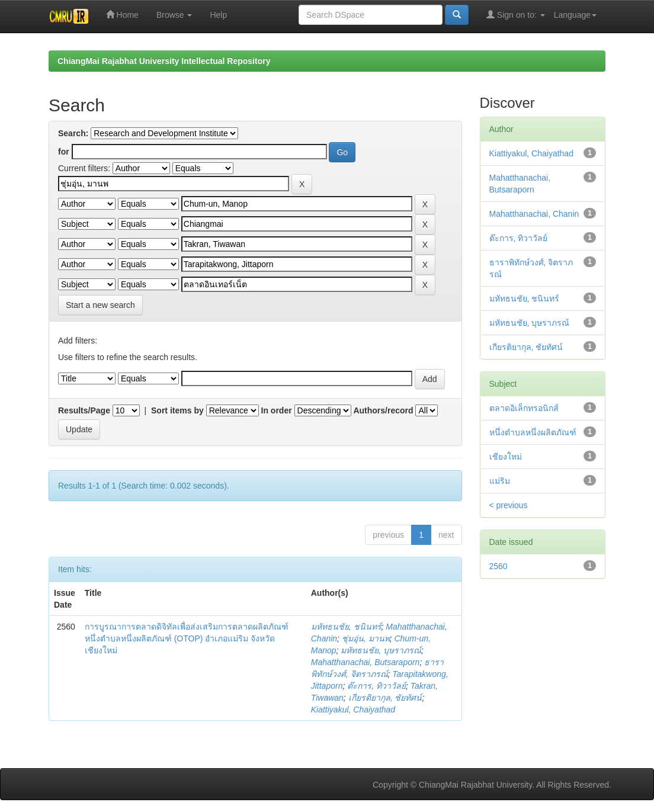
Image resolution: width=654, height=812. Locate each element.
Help (218, 15)
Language (575, 15)
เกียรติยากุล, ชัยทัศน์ (385, 698)
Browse (174, 15)
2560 (498, 566)
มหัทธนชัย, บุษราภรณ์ (381, 650)
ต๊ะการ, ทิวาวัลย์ (376, 686)
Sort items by (177, 410)
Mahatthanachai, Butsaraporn (366, 662)
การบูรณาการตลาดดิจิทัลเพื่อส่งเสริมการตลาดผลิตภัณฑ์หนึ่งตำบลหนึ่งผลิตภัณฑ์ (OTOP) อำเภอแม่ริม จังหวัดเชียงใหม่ (187, 638)
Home (122, 15)
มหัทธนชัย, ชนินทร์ (346, 627)
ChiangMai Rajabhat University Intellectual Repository (164, 61)
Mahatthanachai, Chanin (534, 214)
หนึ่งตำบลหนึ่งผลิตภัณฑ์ (533, 432)
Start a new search (100, 305)
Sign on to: (516, 15)
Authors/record (383, 410)
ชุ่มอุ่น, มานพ (366, 638)
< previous (509, 505)
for (64, 152)
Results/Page (84, 410)
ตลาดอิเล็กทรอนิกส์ (524, 408)
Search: (73, 133)
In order (277, 410)
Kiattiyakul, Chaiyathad (353, 710)
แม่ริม (500, 481)
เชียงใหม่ (506, 457)
